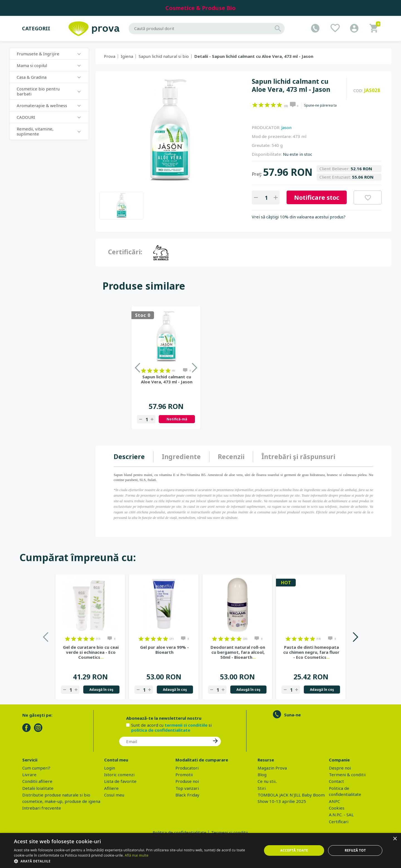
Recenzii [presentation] (231, 457)
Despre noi (340, 768)
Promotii (184, 775)
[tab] (134, 457)
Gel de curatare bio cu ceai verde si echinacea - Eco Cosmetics (91, 652)
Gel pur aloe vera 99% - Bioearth (164, 650)
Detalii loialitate (38, 788)
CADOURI (26, 117)
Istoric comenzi (119, 775)
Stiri (262, 788)
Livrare (29, 775)
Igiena (127, 56)
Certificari (339, 822)
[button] (134, 861)
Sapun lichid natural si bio (164, 56)
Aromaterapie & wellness (42, 105)
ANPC (334, 801)
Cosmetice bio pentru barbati (38, 91)
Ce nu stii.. (267, 781)
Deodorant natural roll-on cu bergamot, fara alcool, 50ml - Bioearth (238, 652)
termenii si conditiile (186, 725)
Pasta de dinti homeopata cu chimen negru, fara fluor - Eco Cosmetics (311, 652)
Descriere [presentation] (129, 457)
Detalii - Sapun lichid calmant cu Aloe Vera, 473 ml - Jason (254, 56)
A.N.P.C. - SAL (341, 815)
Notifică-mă (177, 419)
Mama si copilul (32, 65)
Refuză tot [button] (355, 850)
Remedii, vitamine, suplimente (35, 131)
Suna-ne (292, 715)
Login (110, 768)
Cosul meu (114, 795)
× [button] (395, 839)
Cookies (337, 808)
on (255, 105)
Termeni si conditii (229, 832)
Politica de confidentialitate (179, 832)
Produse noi (187, 781)
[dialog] (200, 850)
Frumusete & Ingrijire (38, 54)
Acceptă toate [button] (294, 850)
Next (355, 637)
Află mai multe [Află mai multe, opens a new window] (137, 855)
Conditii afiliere (37, 781)
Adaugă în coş (101, 690)
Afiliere (111, 788)
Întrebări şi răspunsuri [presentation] (298, 457)
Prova (110, 56)
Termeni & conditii (347, 775)
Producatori (187, 768)
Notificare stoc (317, 197)
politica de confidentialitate (161, 730)
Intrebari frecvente (42, 808)
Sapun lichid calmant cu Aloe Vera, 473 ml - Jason (167, 379)
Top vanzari (187, 788)
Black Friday (187, 795)
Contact (336, 781)
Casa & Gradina (32, 77)
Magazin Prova (272, 768)
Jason (286, 127)
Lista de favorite (120, 781)
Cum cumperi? (36, 768)
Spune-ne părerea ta (320, 105)
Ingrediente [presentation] (181, 457)
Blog (262, 775)
